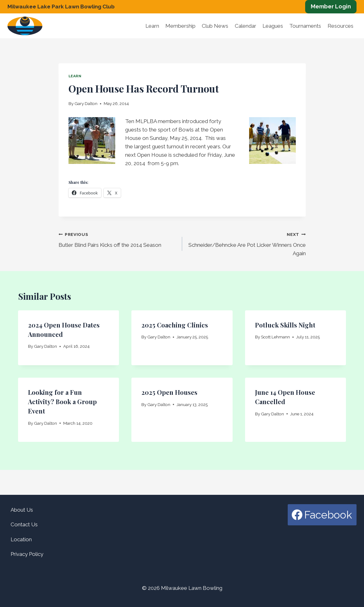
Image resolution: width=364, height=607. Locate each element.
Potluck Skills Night (285, 325)
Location (21, 539)
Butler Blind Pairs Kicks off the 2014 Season (118, 239)
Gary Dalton (86, 103)
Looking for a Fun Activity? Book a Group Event (62, 401)
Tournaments (305, 26)
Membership (180, 26)
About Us (22, 510)
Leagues (273, 26)
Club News (215, 26)
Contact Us (24, 524)
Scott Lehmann (275, 337)
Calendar (246, 26)
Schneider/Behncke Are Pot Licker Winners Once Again (247, 243)
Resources (340, 26)
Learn (152, 26)
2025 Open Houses (169, 392)
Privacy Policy (27, 554)
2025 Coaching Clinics (175, 325)
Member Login (331, 6)
